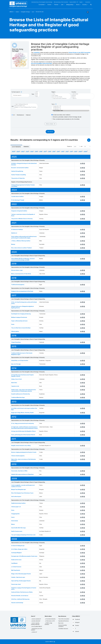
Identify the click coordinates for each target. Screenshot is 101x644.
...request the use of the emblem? (37, 629)
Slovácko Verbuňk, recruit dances (20, 596)
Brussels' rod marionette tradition (20, 168)
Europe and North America (60, 98)
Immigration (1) (70, 109)
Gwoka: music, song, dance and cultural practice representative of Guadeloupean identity (24, 390)
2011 (71, 152)
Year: (33, 94)
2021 (27, 152)
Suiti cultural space (16, 496)
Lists (62, 5)
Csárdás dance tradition (17, 196)
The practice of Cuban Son (18, 178)
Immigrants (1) (70, 108)
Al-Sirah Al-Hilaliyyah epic (18, 546)
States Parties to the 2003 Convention (80, 53)
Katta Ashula (15, 521)
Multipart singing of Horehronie (19, 317)
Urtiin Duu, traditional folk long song (20, 599)
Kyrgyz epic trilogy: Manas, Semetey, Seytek (22, 413)
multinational (20, 115)
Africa (60, 94)
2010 (76, 152)
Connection (88, 2)
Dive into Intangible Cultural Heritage (41, 63)
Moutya (13, 244)
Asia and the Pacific (60, 97)
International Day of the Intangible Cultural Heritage (42, 2)
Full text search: (17, 92)
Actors (78, 5)
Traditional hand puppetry (18, 285)
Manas (13, 524)
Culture (17, 12)
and (82, 146)
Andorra (82, 98)
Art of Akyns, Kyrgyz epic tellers (19, 549)
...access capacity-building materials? (35, 624)
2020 (32, 152)
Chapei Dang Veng (16, 342)
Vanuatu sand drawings (17, 603)
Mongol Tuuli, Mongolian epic (19, 489)
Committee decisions (63, 629)
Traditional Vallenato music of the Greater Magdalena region (22, 354)
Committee (37, 53)
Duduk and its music (16, 560)
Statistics (26, 147)
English (81, 2)
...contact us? (34, 632)
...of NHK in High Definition (48, 624)
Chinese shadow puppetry (18, 456)
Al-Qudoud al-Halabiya (17, 229)
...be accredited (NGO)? (37, 626)
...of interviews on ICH (50, 621)
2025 (37, 92)
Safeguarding (70, 5)
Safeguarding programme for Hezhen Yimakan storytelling (23, 186)
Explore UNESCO (74, 2)
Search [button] (90, 5)
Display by (69, 146)
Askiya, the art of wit (16, 379)
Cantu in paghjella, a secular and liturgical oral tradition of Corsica (23, 486)
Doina (13, 510)
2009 (80, 152)
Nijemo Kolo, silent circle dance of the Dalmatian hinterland (24, 460)
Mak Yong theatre (16, 570)
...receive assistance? (36, 619)
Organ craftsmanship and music (19, 321)
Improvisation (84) (70, 111)
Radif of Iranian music (17, 531)
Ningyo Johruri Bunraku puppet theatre (21, 574)
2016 (50, 152)
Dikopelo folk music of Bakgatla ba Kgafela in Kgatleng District (23, 307)
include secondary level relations (61, 115)
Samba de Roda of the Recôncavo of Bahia (22, 592)
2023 (37, 95)
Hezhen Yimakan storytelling (19, 175)
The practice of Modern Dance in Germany (22, 219)
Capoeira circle (15, 386)
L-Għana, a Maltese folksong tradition (21, 241)
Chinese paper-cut (16, 507)
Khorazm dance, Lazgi (17, 270)
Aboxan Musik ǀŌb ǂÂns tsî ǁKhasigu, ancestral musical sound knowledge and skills (23, 259)
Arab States (60, 95)
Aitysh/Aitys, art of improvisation (20, 360)
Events (49, 5)
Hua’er (13, 517)
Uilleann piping (15, 331)
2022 (37, 96)
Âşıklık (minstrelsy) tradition (18, 503)
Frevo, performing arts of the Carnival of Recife (23, 435)
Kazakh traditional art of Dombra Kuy (21, 394)
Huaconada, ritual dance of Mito (19, 471)
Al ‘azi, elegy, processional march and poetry (23, 423)
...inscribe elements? (36, 621)
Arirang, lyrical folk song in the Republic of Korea (23, 431)
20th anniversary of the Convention (61, 2)
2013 (63, 152)
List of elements (16, 147)
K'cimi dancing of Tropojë (18, 200)
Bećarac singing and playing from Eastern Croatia (24, 452)
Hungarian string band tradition (19, 211)
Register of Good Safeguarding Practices (25, 107)
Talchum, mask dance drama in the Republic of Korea (23, 215)
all (14, 115)
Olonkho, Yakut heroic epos (18, 577)
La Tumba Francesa (16, 567)
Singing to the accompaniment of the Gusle (22, 291)
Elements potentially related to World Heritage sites (66, 117)
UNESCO (12, 12)
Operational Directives (64, 621)
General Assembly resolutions (63, 626)
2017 (45, 152)
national (28, 115)
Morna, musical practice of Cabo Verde (21, 274)
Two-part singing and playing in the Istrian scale (23, 535)
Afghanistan (82, 94)
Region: (54, 92)
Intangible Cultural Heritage (18, 6)
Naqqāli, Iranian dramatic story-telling (21, 446)
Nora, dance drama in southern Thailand (21, 248)
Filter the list (50, 132)
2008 (85, 152)
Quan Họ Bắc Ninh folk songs (18, 528)
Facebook (76, 619)
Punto (13, 324)
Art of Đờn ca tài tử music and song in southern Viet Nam (24, 409)
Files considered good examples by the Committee (66, 119)
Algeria (82, 97)
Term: (54, 104)
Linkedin (76, 631)
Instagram (76, 622)
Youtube (76, 625)
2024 (37, 93)
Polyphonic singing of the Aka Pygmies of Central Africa (24, 589)
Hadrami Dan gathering (17, 171)
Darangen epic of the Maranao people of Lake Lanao (24, 556)
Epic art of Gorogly (16, 364)
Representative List (25, 106)
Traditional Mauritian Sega (18, 397)
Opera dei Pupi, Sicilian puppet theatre (21, 581)
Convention (42, 5)
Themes (56, 5)
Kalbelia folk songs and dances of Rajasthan (22, 474)
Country (85, 5)
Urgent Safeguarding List (25, 104)
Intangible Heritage (25, 12)
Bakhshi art (14, 233)
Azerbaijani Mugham (16, 553)
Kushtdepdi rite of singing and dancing (21, 314)
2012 (67, 152)
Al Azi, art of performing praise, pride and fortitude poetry (24, 303)
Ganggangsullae (15, 514)
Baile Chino (14, 383)
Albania (82, 95)
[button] (88, 13)
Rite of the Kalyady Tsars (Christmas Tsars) (22, 493)
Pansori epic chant (16, 584)
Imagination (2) (70, 106)
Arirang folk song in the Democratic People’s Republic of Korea (23, 376)
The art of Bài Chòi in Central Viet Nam (21, 328)
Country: (74, 92)
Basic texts (61, 623)
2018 (41, 152)
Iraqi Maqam (14, 563)
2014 (58, 152)
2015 (54, 152)
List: (13, 106)
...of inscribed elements (50, 619)
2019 (36, 152)
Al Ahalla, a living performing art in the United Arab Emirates (24, 164)
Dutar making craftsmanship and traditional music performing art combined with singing (24, 237)
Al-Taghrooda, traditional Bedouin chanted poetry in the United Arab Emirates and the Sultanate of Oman (24, 428)
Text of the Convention (64, 619)
